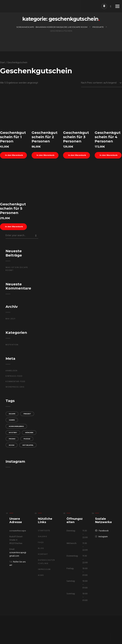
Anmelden (11, 372)
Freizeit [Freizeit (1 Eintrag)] (29, 415)
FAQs (41, 543)
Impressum (44, 569)
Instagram (103, 537)
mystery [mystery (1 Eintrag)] (13, 435)
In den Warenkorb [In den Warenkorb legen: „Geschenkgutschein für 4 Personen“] (110, 156)
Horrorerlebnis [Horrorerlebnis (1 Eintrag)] (17, 429)
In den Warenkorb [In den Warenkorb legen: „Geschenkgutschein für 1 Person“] (15, 156)
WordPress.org (15, 388)
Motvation (12, 346)
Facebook (104, 531)
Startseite (44, 531)
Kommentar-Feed (15, 383)
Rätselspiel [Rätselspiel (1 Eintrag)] (15, 462)
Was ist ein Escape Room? (17, 270)
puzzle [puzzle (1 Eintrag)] (29, 449)
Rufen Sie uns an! (17, 564)
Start (3, 63)
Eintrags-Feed (14, 377)
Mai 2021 (10, 320)
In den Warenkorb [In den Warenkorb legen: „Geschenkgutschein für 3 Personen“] (78, 156)
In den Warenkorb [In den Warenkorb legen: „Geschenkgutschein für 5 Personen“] (15, 228)
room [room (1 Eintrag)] (12, 455)
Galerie (43, 537)
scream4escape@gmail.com (18, 554)
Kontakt (43, 554)
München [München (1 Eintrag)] (14, 442)
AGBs (41, 575)
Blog (41, 548)
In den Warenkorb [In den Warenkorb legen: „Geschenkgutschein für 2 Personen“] (47, 156)
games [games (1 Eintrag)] (12, 422)
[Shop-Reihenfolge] (102, 83)
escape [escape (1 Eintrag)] (13, 415)
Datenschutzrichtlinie (46, 562)
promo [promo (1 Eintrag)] (13, 449)
